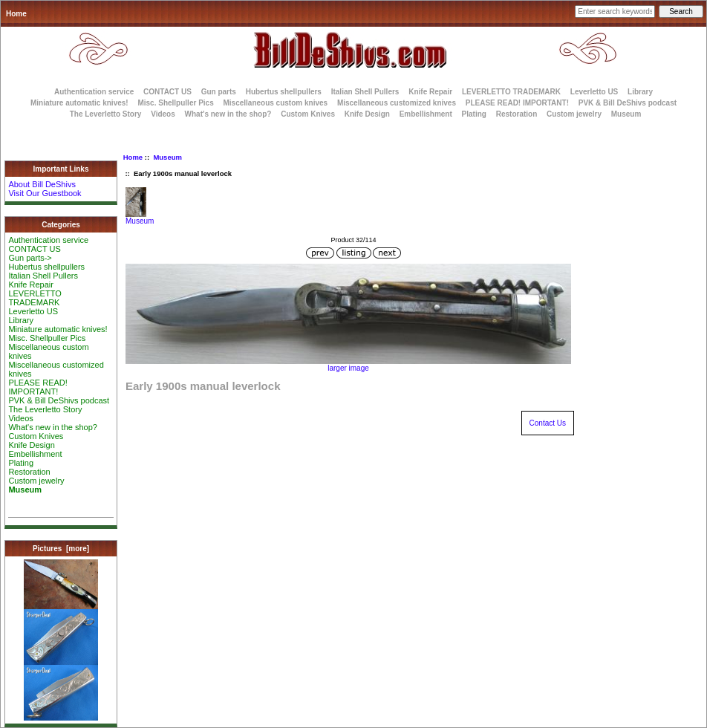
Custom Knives (308, 114)
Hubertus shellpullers (284, 92)
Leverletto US (594, 92)
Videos (163, 114)
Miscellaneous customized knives (397, 103)
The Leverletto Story (106, 114)
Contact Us (548, 423)
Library (640, 92)
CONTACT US (167, 92)
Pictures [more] (61, 549)
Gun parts (219, 92)
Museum (167, 157)
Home (16, 14)
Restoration (517, 114)
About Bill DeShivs (42, 184)
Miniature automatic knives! (79, 103)
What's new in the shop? (228, 114)
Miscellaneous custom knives (275, 103)
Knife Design (367, 114)
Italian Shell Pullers (365, 92)
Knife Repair (430, 92)
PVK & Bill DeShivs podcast (628, 103)
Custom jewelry (574, 114)
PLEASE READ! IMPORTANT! (517, 103)
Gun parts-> (30, 258)
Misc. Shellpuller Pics (175, 103)
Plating (474, 114)
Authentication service (94, 92)
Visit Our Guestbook (45, 193)
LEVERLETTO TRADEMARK (511, 92)
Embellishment (426, 114)
